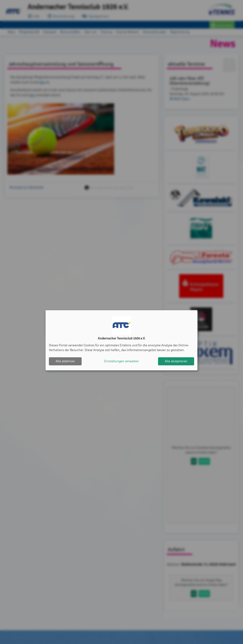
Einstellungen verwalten (121, 361)
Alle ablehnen (65, 361)
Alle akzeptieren (176, 361)
